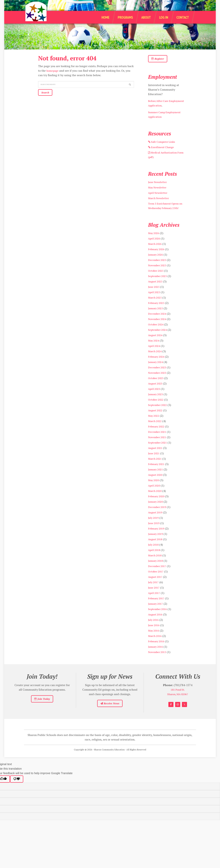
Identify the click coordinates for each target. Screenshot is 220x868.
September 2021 (159, 450)
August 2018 (156, 546)
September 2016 (159, 616)
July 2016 (154, 627)
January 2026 (156, 262)
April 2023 (155, 396)
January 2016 (156, 654)
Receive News (110, 712)
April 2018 (155, 557)
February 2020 (157, 503)
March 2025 (156, 305)
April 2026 (155, 246)
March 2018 (156, 562)
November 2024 (158, 326)
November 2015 (158, 659)
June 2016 (154, 632)
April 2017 (155, 600)
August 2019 (156, 520)
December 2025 (158, 267)
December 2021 (158, 439)
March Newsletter (159, 201)
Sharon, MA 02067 (178, 701)
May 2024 (154, 348)
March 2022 (156, 428)
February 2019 (157, 536)
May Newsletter (158, 190)
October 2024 (157, 332)
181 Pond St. (178, 697)
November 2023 (158, 380)
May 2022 (154, 423)
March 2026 (156, 251)
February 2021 (157, 471)
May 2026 (154, 240)
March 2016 (156, 643)
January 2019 (156, 541)
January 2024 (156, 369)
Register (162, 60)
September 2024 (159, 337)
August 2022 (156, 417)
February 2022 (157, 434)
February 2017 (157, 605)
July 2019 (154, 525)
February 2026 (157, 256)
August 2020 (156, 482)
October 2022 (157, 407)
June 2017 (154, 595)
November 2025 (158, 272)
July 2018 (154, 552)
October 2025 (157, 278)
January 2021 (156, 477)
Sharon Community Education (43, 17)
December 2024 (158, 321)
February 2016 (157, 648)
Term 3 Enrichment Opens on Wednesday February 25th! (165, 211)
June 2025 (154, 294)
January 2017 (156, 611)
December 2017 (158, 573)
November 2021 (158, 444)
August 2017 (156, 584)
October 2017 (157, 579)
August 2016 (156, 622)
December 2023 (158, 374)
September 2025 (159, 283)
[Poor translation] (17, 789)
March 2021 (156, 466)
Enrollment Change (162, 150)
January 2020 (156, 509)
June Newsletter (158, 185)
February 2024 (157, 364)
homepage (53, 71)
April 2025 (155, 299)
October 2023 (157, 385)
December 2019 (158, 514)
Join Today (42, 708)
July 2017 (154, 589)
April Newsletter (159, 195)
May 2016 (154, 638)
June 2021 (154, 460)
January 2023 (156, 401)
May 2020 (154, 487)
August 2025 (156, 289)
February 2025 (157, 310)
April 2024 (155, 353)
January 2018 (156, 568)
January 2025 (156, 315)
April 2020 (155, 493)
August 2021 (156, 455)
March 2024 (156, 358)
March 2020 (156, 498)
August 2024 (156, 342)
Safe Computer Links (163, 144)
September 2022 (159, 412)
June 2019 (154, 530)
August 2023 (156, 391)
